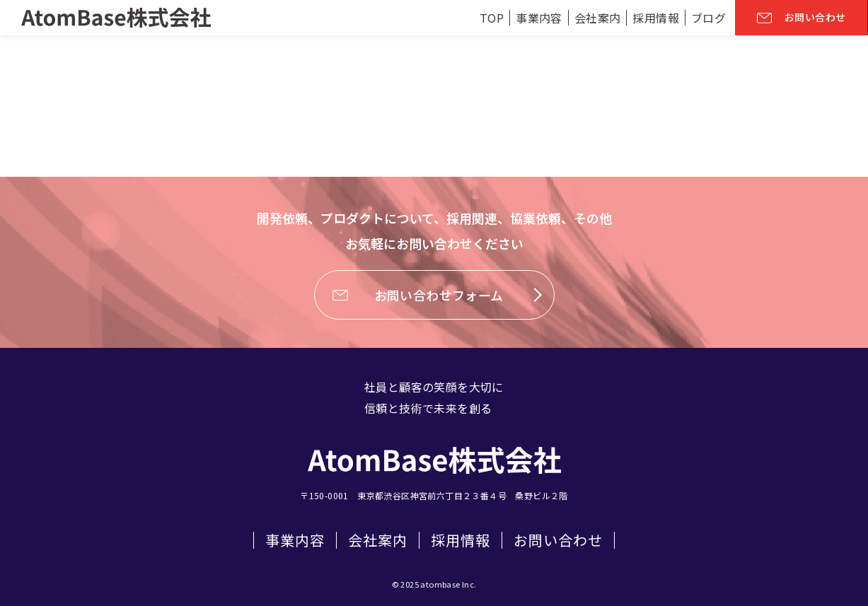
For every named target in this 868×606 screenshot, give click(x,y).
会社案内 (378, 540)
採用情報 (461, 540)
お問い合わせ (558, 540)
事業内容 (295, 540)
